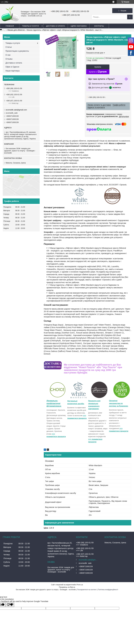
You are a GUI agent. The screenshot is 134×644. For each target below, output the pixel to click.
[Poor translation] (10, 605)
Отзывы (9, 59)
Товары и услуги (30, 26)
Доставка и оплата (56, 26)
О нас (8, 55)
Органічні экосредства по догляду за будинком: (119, 403)
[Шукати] (130, 17)
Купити (98, 67)
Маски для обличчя (16, 30)
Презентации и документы (17, 51)
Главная (10, 26)
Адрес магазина (79, 26)
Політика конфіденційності (108, 590)
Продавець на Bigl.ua (67, 587)
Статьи (9, 47)
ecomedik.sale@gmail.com (16, 110)
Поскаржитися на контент (87, 590)
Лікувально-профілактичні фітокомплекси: (54, 403)
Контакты (99, 26)
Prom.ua (80, 585)
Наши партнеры (13, 71)
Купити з (98, 72)
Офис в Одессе (12, 67)
